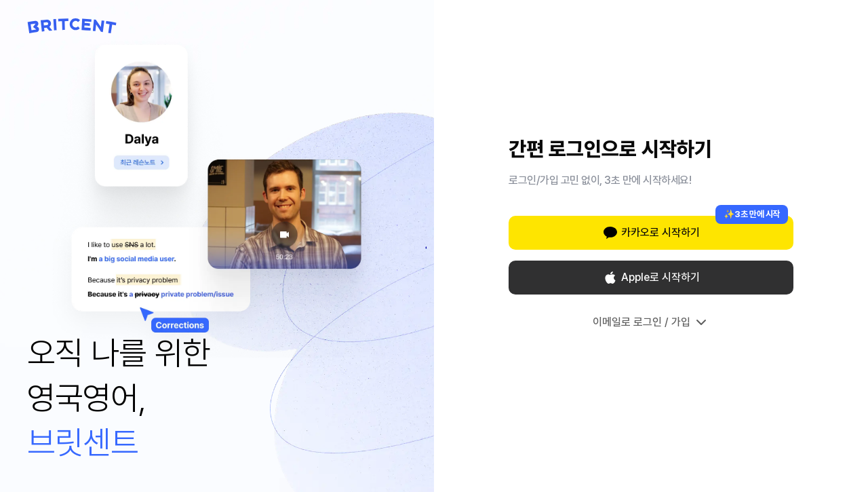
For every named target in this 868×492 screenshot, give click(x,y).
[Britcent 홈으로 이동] (72, 26)
